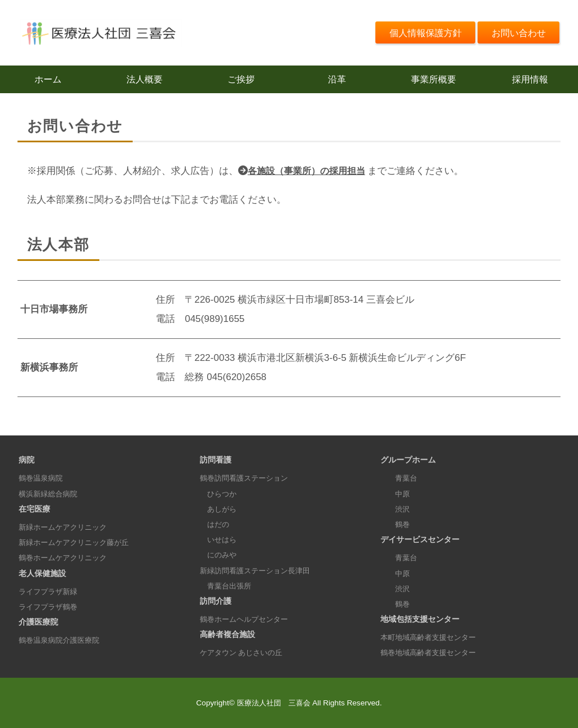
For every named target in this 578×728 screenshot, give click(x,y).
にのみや (220, 555)
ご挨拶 (241, 79)
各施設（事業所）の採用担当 (310, 171)
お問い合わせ (516, 32)
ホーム (48, 79)
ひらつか (220, 494)
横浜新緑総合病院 (50, 494)
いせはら (220, 540)
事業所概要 (434, 79)
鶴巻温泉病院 (42, 478)
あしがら (220, 509)
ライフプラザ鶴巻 (50, 607)
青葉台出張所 (227, 586)
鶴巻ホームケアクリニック (66, 558)
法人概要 (144, 79)
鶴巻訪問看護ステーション (247, 478)
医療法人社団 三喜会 (274, 703)
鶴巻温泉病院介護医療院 (62, 640)
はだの (216, 524)
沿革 (337, 79)
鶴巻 (396, 524)
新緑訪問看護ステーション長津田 (259, 571)
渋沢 (396, 509)
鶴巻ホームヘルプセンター (247, 619)
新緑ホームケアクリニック (66, 527)
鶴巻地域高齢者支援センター (432, 653)
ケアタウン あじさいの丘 (244, 653)
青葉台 (400, 478)
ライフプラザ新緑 (50, 592)
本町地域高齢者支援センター (432, 637)
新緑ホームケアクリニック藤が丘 (78, 542)
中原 (396, 494)
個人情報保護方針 (418, 32)
